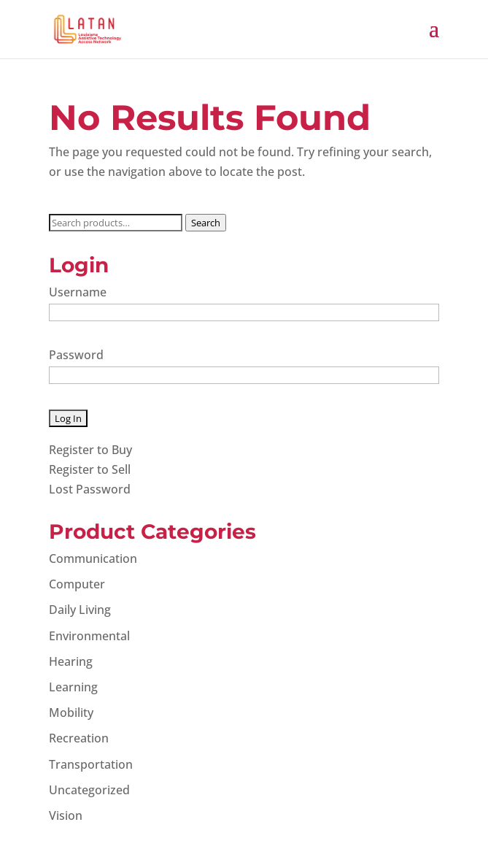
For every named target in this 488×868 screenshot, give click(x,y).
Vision (66, 815)
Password (76, 355)
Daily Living (80, 610)
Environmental (89, 636)
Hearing (71, 661)
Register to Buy (90, 450)
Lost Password (90, 489)
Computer (77, 584)
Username (78, 292)
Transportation (91, 764)
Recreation (79, 738)
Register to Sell (90, 469)
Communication (93, 558)
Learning (73, 687)
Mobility (71, 713)
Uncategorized (89, 790)
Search (206, 223)
